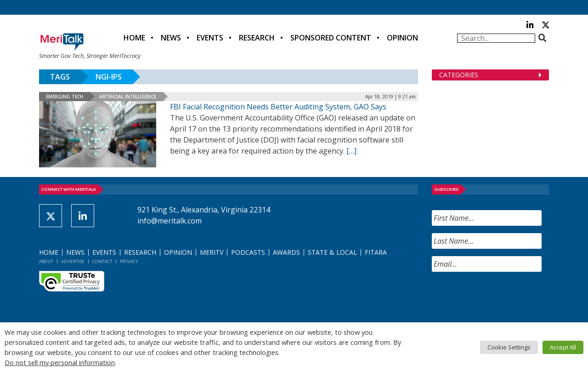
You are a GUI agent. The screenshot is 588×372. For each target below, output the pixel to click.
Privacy (129, 261)
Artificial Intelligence (128, 97)
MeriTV (212, 252)
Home (134, 38)
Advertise (73, 261)
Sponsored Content (331, 38)
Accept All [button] (563, 347)
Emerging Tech (65, 97)
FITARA (376, 252)
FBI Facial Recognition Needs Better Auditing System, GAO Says (278, 107)
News (171, 38)
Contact (102, 261)
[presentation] (502, 297)
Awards (286, 252)
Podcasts (248, 252)
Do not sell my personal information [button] (60, 362)
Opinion (402, 38)
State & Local (332, 252)
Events (210, 38)
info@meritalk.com (170, 221)
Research (257, 38)
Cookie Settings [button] (509, 347)
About (46, 261)
